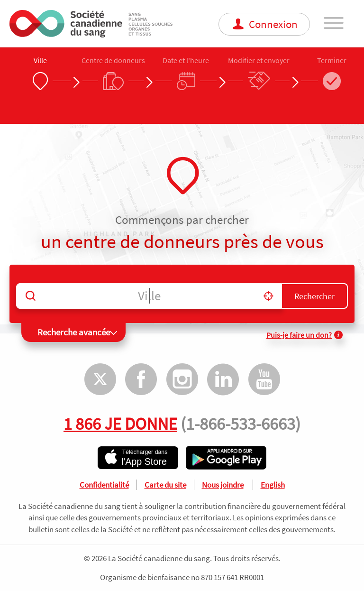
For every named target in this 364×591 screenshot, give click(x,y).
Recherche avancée (74, 332)
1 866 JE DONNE (120, 424)
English (273, 485)
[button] (268, 296)
